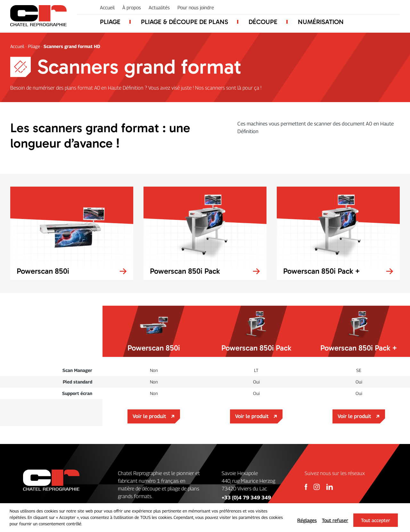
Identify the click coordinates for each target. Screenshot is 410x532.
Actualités (159, 7)
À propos (132, 7)
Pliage (110, 22)
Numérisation (321, 22)
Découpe (263, 22)
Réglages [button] (307, 520)
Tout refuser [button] (335, 520)
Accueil (107, 7)
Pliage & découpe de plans (184, 22)
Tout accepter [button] (376, 520)
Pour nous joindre (196, 7)
